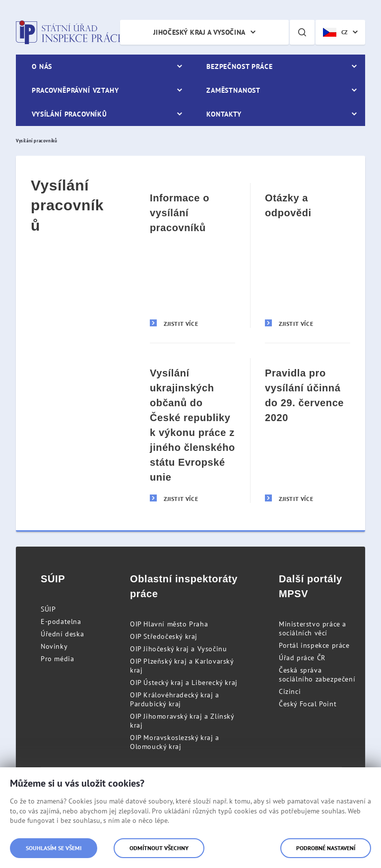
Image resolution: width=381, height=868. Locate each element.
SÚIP (48, 609)
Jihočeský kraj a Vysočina (199, 32)
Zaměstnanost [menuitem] (233, 90)
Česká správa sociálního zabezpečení (317, 675)
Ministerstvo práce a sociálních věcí (313, 628)
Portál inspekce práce (314, 645)
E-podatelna (61, 621)
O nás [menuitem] (42, 66)
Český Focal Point (308, 704)
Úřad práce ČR (302, 658)
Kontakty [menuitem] (224, 114)
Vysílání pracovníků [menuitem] (69, 114)
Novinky (54, 646)
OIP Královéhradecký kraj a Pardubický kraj (175, 699)
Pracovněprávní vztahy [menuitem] (75, 90)
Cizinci (290, 691)
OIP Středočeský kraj (164, 636)
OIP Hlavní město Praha (169, 624)
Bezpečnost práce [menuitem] (239, 66)
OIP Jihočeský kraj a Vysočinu (178, 649)
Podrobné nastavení (326, 848)
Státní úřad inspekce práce (69, 32)
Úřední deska (62, 634)
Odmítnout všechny (159, 848)
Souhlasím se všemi (54, 848)
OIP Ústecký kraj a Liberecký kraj (184, 682)
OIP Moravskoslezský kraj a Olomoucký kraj (175, 742)
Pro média (57, 659)
